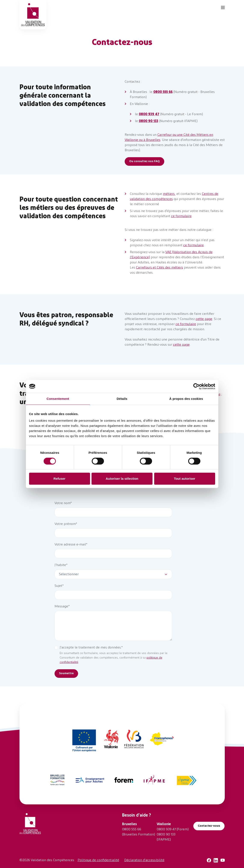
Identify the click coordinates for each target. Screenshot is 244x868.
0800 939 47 (166, 829)
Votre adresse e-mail (70, 545)
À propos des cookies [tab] (186, 399)
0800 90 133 (166, 835)
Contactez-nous (209, 826)
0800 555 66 (132, 829)
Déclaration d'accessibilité (144, 860)
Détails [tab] (122, 399)
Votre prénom (65, 524)
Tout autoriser (185, 479)
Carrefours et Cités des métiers (160, 268)
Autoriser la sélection (122, 479)
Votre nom (62, 503)
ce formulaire (181, 216)
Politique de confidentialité (98, 860)
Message (61, 607)
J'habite (60, 565)
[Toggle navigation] (223, 7)
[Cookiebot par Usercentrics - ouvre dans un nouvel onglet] (196, 386)
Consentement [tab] (58, 399)
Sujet (58, 586)
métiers (169, 194)
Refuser (59, 479)
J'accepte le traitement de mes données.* (91, 648)
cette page (204, 319)
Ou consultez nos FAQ (144, 161)
